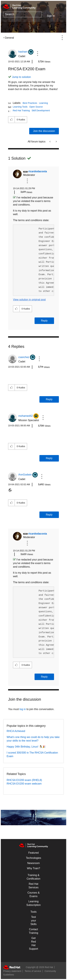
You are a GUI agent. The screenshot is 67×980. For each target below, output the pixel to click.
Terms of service (33, 971)
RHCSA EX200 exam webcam (24, 784)
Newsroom (33, 863)
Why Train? (33, 868)
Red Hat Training (21, 110)
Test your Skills (33, 921)
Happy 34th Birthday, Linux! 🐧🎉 (26, 747)
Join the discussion (44, 131)
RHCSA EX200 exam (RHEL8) (24, 780)
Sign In (51, 16)
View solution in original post (29, 300)
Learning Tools (20, 107)
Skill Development (41, 110)
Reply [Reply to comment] (44, 321)
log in (23, 709)
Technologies (33, 858)
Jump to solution (21, 77)
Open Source (36, 107)
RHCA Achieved (16, 731)
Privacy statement (12, 971)
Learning (43, 103)
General (9, 38)
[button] (37, 54)
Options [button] (62, 38)
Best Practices (30, 103)
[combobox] (23, 14)
